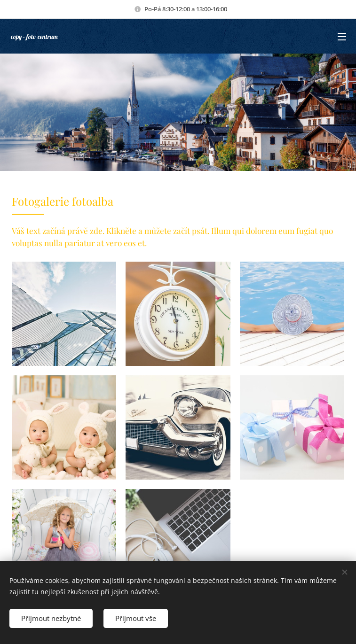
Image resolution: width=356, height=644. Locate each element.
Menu (342, 37)
